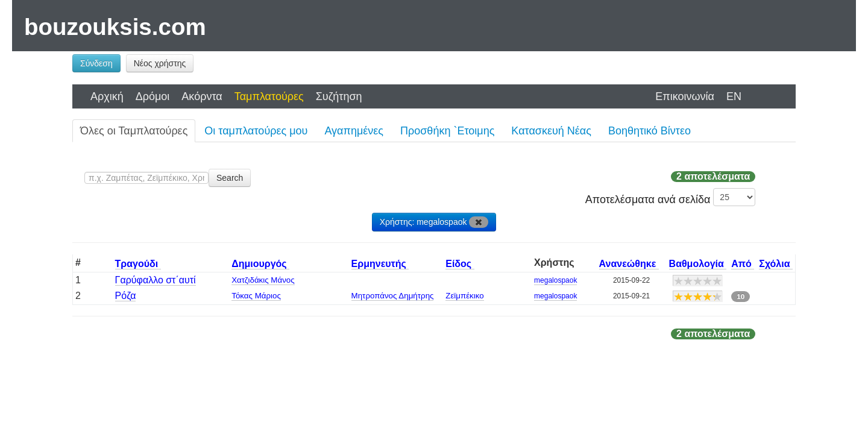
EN (734, 96)
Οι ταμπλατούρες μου (256, 131)
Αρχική (107, 96)
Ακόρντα (202, 96)
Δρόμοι (153, 96)
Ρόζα (126, 296)
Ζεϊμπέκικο (464, 296)
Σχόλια (776, 264)
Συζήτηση (339, 96)
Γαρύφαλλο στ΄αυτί (156, 280)
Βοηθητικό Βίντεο (649, 131)
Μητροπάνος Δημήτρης (393, 296)
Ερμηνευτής (380, 264)
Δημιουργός (260, 264)
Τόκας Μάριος (256, 296)
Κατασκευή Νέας (551, 131)
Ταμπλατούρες (269, 96)
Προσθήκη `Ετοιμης (447, 131)
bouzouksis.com (115, 27)
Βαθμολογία (698, 264)
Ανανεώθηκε (629, 264)
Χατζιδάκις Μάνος (263, 280)
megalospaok (555, 280)
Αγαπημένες (354, 131)
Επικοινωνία (685, 96)
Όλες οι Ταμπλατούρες (134, 131)
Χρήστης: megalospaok (434, 222)
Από (743, 264)
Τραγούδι (138, 264)
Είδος (460, 264)
